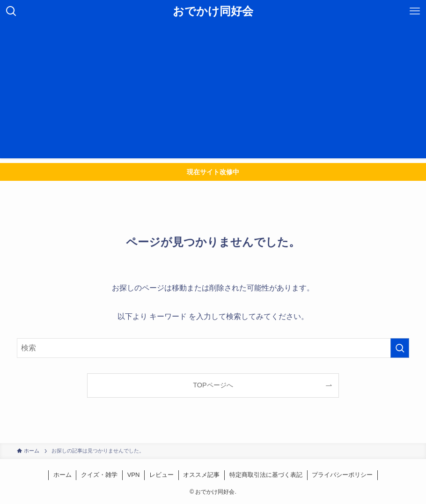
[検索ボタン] (11, 11)
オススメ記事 (201, 475)
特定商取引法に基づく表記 (266, 475)
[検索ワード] (213, 348)
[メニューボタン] (415, 11)
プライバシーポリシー (342, 475)
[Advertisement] (213, 93)
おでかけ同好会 (213, 11)
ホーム (62, 475)
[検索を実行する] (400, 348)
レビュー (162, 475)
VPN (134, 475)
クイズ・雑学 (99, 475)
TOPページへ (213, 385)
